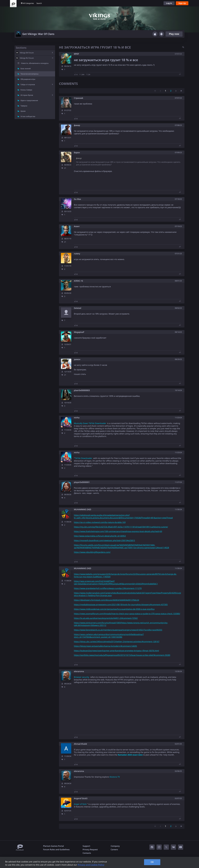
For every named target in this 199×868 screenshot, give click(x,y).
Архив (23, 111)
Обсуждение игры (28, 79)
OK (152, 862)
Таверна (24, 106)
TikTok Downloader (83, 458)
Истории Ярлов (27, 95)
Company (115, 846)
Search (39, 3)
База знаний (26, 69)
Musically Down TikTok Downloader (90, 423)
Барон (77, 153)
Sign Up (182, 3)
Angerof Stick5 (81, 799)
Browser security (82, 677)
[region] (100, 862)
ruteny (77, 254)
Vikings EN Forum (27, 53)
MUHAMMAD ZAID (83, 510)
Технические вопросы (29, 74)
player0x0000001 (82, 482)
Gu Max (77, 199)
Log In (169, 3)
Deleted (78, 308)
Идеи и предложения (29, 100)
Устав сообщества (28, 116)
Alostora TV (115, 777)
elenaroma (79, 671)
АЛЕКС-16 (78, 281)
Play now (174, 34)
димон (77, 359)
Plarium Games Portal (53, 846)
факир (77, 125)
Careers (114, 850)
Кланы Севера (26, 90)
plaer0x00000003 (82, 390)
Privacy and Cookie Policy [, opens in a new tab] (91, 865)
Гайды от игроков (28, 84)
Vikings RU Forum (27, 58)
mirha (77, 418)
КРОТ (76, 54)
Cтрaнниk (79, 98)
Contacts (87, 853)
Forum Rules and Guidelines (56, 850)
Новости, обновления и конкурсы (35, 63)
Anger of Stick (80, 804)
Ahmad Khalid (80, 744)
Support (86, 846)
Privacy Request (90, 850)
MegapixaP (79, 332)
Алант (77, 226)
